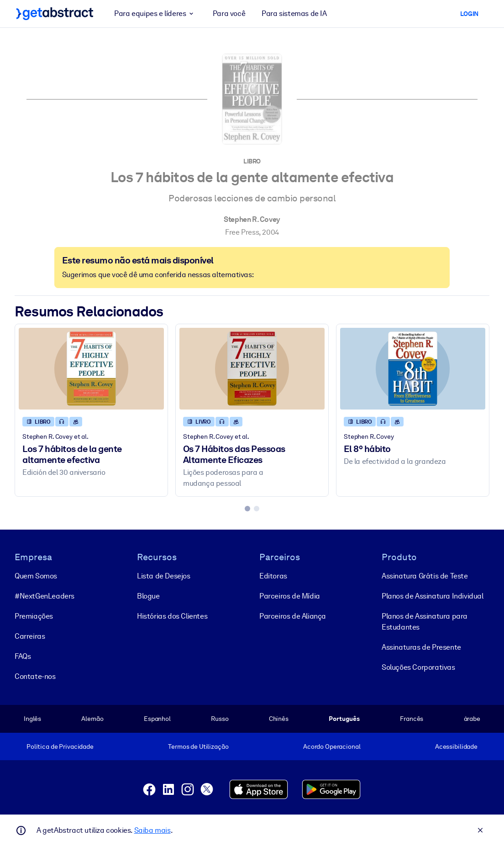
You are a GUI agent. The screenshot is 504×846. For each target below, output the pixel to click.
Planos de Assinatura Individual (433, 596)
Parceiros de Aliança (293, 616)
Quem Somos (36, 576)
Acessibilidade (456, 746)
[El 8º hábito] (413, 369)
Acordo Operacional (332, 746)
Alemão (92, 719)
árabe (472, 719)
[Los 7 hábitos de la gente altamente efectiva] (91, 369)
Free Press (242, 232)
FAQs (23, 656)
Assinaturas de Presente (421, 647)
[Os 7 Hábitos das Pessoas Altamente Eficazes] (252, 369)
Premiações (34, 616)
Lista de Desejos (164, 576)
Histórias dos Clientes (172, 616)
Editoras (273, 576)
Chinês (279, 719)
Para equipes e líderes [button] (155, 14)
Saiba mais (152, 830)
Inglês (32, 719)
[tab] (247, 509)
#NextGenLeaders (45, 596)
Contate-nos (35, 676)
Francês (412, 719)
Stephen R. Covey (252, 219)
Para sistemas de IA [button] (294, 13)
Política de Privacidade (60, 746)
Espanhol (157, 719)
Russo (220, 719)
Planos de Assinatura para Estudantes (425, 622)
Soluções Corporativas (418, 667)
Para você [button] (229, 13)
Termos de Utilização (198, 746)
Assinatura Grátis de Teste (425, 576)
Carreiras (30, 636)
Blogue (148, 596)
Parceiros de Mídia (290, 596)
